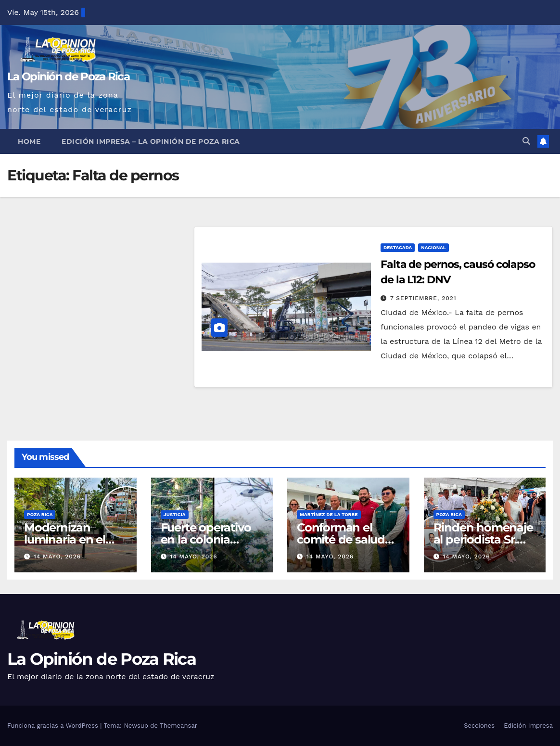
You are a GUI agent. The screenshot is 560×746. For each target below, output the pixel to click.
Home (29, 141)
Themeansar (178, 726)
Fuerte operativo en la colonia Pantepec (206, 539)
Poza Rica (40, 514)
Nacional (433, 247)
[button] (526, 141)
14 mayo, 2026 (57, 556)
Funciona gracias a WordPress (54, 726)
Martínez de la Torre (329, 514)
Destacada (398, 247)
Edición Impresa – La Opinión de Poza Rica (151, 141)
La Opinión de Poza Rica (68, 76)
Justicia (175, 514)
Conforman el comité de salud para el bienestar (343, 539)
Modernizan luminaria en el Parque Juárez (65, 539)
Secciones (479, 726)
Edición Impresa (528, 726)
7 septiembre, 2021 (423, 298)
